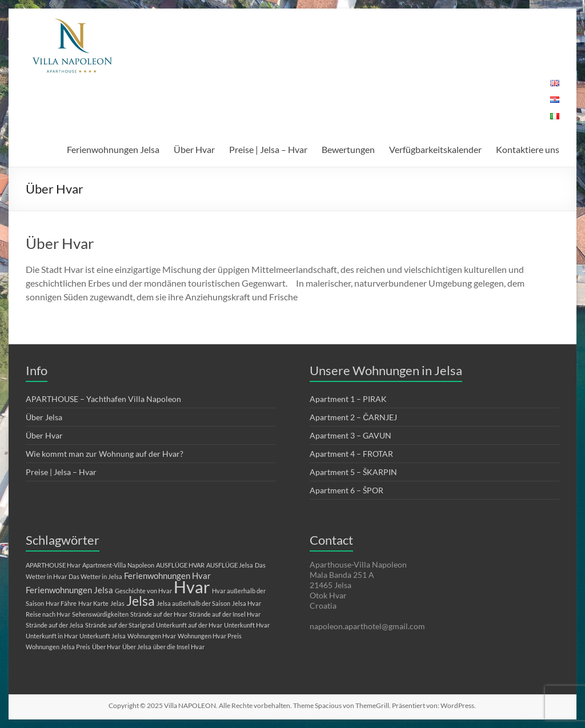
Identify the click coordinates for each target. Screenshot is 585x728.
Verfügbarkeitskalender (435, 149)
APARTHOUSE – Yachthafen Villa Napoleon (103, 399)
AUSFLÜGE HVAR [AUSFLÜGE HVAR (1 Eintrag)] (180, 565)
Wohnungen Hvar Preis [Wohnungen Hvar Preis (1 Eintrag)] (210, 636)
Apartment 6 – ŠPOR (346, 490)
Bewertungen (348, 149)
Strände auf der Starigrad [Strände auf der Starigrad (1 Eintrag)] (120, 625)
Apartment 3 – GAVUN (350, 435)
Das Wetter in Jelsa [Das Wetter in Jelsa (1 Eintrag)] (95, 576)
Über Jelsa (44, 417)
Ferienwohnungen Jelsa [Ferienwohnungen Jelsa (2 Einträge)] (69, 590)
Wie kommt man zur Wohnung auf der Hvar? (105, 454)
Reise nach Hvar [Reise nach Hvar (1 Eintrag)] (48, 614)
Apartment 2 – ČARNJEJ (353, 417)
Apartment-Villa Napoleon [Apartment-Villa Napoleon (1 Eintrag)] (118, 565)
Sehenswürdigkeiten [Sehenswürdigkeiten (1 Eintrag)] (100, 614)
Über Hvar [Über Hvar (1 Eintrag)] (106, 647)
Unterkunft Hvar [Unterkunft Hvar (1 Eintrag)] (247, 625)
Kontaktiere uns (528, 149)
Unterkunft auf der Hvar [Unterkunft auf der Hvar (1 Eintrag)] (189, 625)
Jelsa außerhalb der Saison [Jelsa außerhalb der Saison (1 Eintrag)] (193, 603)
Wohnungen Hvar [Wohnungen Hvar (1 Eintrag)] (152, 636)
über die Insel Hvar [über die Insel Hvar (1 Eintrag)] (179, 647)
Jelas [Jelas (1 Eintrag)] (117, 603)
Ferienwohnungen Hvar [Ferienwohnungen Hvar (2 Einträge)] (167, 576)
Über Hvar (194, 149)
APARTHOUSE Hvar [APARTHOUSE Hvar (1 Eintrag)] (53, 565)
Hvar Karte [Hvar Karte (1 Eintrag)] (93, 603)
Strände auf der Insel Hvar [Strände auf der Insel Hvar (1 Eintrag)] (225, 614)
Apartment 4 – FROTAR (351, 454)
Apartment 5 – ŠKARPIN (353, 472)
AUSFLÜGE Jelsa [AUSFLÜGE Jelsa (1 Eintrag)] (230, 565)
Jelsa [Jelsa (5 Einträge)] (141, 601)
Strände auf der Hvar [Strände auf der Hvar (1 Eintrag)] (159, 614)
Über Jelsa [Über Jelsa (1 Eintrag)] (137, 647)
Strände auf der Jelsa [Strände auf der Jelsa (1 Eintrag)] (55, 625)
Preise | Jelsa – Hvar (268, 149)
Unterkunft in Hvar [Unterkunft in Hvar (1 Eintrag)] (52, 636)
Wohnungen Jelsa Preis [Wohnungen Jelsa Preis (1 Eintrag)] (58, 647)
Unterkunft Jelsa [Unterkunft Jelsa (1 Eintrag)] (103, 636)
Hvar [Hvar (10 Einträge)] (192, 587)
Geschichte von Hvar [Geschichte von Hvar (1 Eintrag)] (143, 591)
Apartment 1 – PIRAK (348, 399)
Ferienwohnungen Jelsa (113, 149)
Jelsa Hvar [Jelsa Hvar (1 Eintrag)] (247, 603)
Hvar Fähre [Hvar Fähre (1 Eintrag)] (61, 603)
